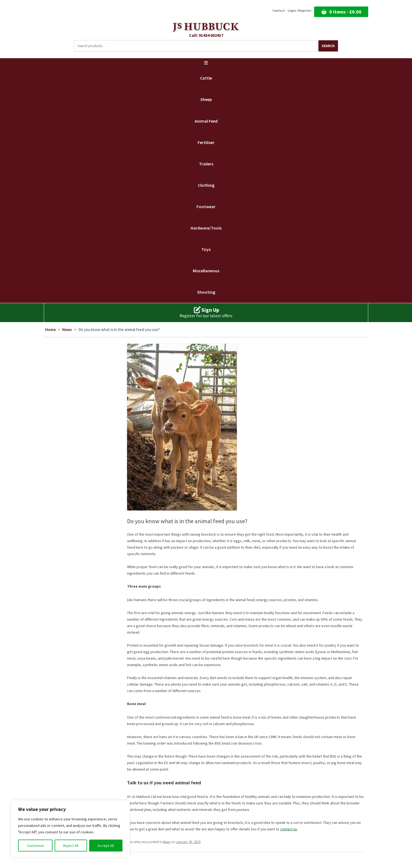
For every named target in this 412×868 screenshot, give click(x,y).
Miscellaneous (206, 271)
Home (50, 330)
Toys (206, 249)
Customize (35, 846)
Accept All (106, 846)
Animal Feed (206, 121)
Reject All (71, 846)
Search (328, 46)
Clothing (206, 185)
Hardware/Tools (206, 228)
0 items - (345, 12)
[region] (70, 829)
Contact (279, 11)
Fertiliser (206, 142)
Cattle (206, 78)
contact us (289, 829)
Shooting (206, 292)
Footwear (206, 207)
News (67, 330)
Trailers (206, 164)
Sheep (206, 99)
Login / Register (300, 11)
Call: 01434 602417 (206, 35)
